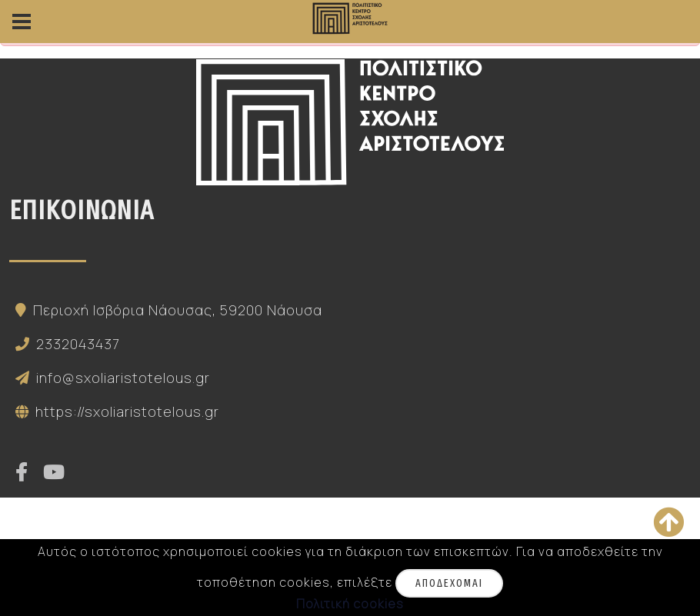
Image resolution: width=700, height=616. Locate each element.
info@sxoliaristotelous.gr (110, 378)
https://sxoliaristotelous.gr (114, 411)
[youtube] (54, 473)
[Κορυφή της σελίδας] (669, 522)
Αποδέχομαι (449, 583)
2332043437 (65, 344)
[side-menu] (22, 22)
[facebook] (22, 473)
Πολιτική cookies (350, 604)
